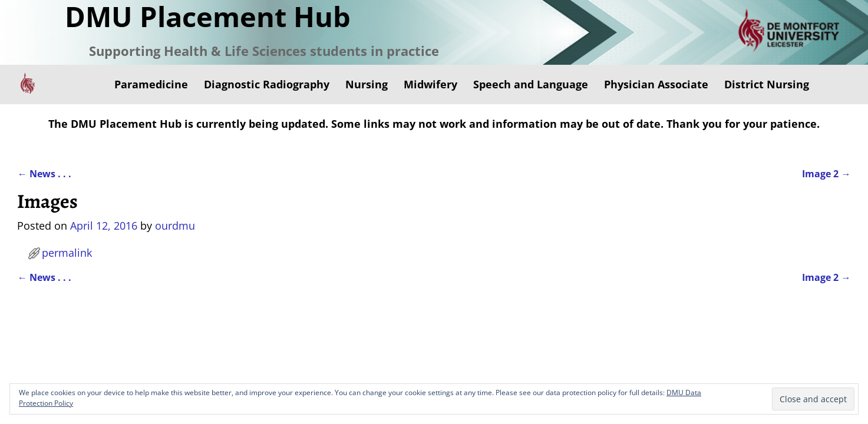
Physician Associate (656, 84)
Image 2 (826, 174)
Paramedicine (151, 84)
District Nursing (767, 84)
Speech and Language (531, 84)
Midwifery (430, 84)
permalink (67, 253)
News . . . (44, 174)
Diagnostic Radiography (267, 84)
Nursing (367, 84)
